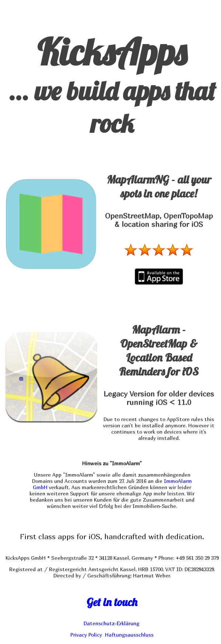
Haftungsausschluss (129, 635)
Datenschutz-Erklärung (111, 623)
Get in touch (112, 602)
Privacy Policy (86, 635)
